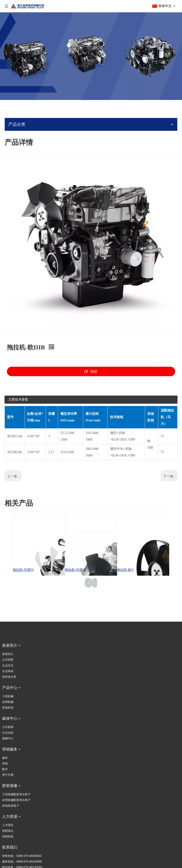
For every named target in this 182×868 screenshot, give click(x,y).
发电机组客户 (11, 806)
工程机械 (8, 696)
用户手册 (8, 775)
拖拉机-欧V (125, 570)
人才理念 (8, 825)
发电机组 (8, 708)
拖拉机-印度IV (23, 570)
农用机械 (8, 702)
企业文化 (8, 665)
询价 (91, 371)
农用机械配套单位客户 (16, 800)
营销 (5, 764)
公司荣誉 (8, 660)
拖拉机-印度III (75, 570)
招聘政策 (8, 836)
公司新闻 (8, 727)
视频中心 (8, 738)
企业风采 (8, 671)
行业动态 (8, 733)
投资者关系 (9, 677)
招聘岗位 (8, 831)
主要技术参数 (18, 400)
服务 (5, 758)
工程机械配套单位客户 (16, 794)
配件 (5, 769)
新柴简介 (8, 654)
